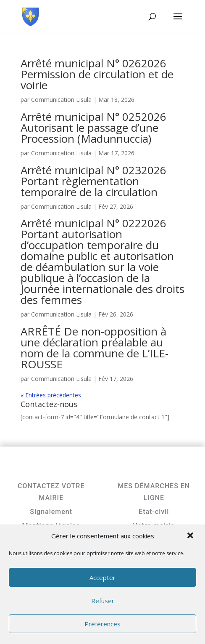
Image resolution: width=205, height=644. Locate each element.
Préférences (102, 624)
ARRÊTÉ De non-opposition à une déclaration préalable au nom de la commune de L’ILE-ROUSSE (95, 348)
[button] (191, 536)
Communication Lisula (61, 100)
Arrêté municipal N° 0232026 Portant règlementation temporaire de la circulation (93, 181)
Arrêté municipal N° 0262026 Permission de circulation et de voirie (97, 74)
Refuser (103, 601)
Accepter (102, 577)
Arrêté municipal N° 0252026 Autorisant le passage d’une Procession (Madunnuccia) (93, 128)
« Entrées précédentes (51, 395)
